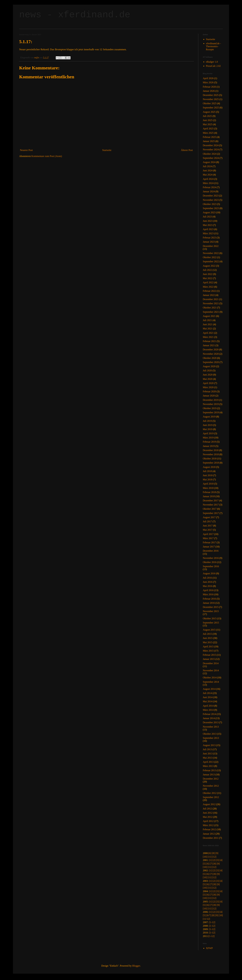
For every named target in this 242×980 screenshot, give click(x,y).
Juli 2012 (207, 809)
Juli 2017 (207, 521)
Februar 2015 (209, 655)
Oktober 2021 (210, 308)
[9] (217, 853)
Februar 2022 (209, 291)
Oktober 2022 (210, 257)
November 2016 (211, 558)
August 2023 (209, 212)
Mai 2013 (208, 758)
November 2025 (211, 99)
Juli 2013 (207, 749)
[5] (204, 864)
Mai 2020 (208, 379)
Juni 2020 (208, 375)
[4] (221, 860)
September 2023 (211, 208)
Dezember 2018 (211, 450)
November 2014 (211, 670)
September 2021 (211, 312)
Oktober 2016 (210, 562)
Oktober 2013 (210, 734)
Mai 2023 (208, 225)
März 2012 (208, 825)
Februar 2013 (209, 770)
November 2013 (211, 727)
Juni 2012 (208, 813)
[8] (213, 853)
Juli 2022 (207, 270)
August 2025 (209, 112)
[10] (205, 857)
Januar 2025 (209, 141)
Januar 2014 (209, 718)
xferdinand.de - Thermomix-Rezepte (213, 46)
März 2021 (208, 337)
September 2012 (211, 797)
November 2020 (211, 354)
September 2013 (211, 738)
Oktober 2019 (210, 408)
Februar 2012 (209, 829)
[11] (210, 857)
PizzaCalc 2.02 (213, 66)
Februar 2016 (209, 599)
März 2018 (208, 488)
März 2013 (208, 766)
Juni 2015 (208, 638)
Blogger (136, 966)
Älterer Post (187, 150)
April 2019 (208, 433)
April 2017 (208, 534)
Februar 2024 (209, 187)
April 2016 (208, 590)
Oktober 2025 (210, 103)
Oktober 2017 (210, 509)
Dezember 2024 (211, 145)
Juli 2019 (207, 421)
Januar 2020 (209, 396)
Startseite (107, 150)
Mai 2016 (208, 586)
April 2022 (208, 282)
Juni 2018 (208, 475)
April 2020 (208, 383)
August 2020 (209, 366)
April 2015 (208, 647)
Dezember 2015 (211, 607)
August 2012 (209, 804)
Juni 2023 (208, 221)
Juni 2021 (208, 324)
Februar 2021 (209, 341)
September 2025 (211, 108)
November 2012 (211, 786)
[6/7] (209, 915)
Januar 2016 (209, 603)
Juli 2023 (207, 217)
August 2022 (209, 266)
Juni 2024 (208, 170)
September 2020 (211, 362)
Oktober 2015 (210, 618)
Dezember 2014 (211, 663)
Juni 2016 (208, 582)
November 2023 (211, 200)
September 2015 (211, 623)
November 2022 (211, 253)
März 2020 (208, 387)
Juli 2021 (207, 320)
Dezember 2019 (211, 400)
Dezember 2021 (211, 299)
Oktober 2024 (210, 154)
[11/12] (206, 919)
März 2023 (208, 233)
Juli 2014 (207, 693)
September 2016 (211, 566)
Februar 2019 (209, 442)
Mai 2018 (208, 480)
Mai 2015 (208, 642)
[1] (210, 860)
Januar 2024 (209, 191)
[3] (218, 860)
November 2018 (211, 454)
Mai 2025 (208, 124)
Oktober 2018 (210, 459)
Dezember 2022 (211, 246)
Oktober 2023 (210, 204)
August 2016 (209, 573)
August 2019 (209, 417)
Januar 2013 (209, 775)
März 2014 (208, 710)
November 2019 (211, 404)
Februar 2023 (209, 238)
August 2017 (209, 517)
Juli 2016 (207, 578)
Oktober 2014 (210, 678)
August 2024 (209, 162)
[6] (210, 853)
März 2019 (208, 438)
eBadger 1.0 (212, 62)
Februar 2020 (209, 391)
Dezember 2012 (211, 779)
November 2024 (211, 150)
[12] (214, 857)
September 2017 (211, 513)
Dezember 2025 (211, 95)
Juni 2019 (208, 425)
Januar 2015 (209, 659)
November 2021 (211, 303)
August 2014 (209, 689)
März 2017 (208, 538)
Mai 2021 (208, 329)
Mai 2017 (208, 530)
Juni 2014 (208, 697)
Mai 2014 (208, 701)
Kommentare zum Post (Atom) (47, 156)
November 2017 (211, 505)
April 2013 (208, 762)
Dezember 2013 (211, 722)
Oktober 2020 (210, 358)
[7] (211, 864)
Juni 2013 (208, 754)
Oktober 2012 (210, 793)
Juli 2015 (207, 634)
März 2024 (208, 183)
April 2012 (208, 821)
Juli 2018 (207, 471)
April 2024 (208, 179)
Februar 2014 (209, 714)
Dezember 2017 (211, 500)
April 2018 (208, 484)
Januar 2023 (209, 242)
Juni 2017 (208, 526)
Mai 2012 (208, 817)
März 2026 (208, 82)
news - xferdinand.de (75, 15)
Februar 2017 (209, 542)
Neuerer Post (26, 150)
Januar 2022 (209, 295)
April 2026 (208, 78)
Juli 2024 (207, 166)
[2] (214, 860)
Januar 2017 (209, 547)
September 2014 (211, 682)
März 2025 (208, 133)
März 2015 (208, 651)
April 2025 (208, 129)
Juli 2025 (207, 116)
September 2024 (211, 158)
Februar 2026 (209, 87)
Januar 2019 (209, 446)
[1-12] (212, 922)
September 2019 (211, 412)
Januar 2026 (209, 91)
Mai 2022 (208, 278)
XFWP (209, 948)
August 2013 (209, 745)
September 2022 (211, 261)
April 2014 (208, 706)
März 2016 (208, 594)
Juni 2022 (208, 274)
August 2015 (209, 630)
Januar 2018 (209, 496)
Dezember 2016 (211, 551)
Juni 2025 (208, 120)
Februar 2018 (209, 492)
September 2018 (211, 463)
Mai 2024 (208, 175)
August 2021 (209, 316)
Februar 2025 (209, 137)
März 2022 (208, 287)
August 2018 (209, 467)
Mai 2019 (208, 429)
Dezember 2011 (211, 838)
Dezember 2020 (211, 350)
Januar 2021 (209, 345)
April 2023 (208, 229)
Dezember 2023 (211, 196)
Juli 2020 (207, 370)
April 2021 (208, 333)
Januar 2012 (209, 834)
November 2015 (211, 611)
